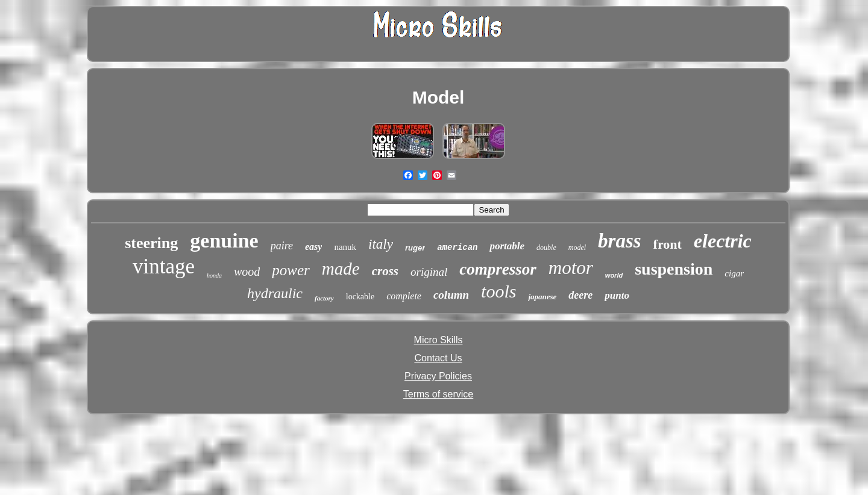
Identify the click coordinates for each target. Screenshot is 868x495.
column (451, 295)
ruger (415, 248)
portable (507, 246)
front (668, 244)
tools (498, 291)
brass (620, 241)
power (291, 270)
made (341, 269)
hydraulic (275, 293)
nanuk (345, 247)
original (429, 272)
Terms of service (438, 394)
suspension (674, 269)
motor (571, 268)
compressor (498, 269)
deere (580, 295)
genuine (224, 241)
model (577, 247)
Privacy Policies (438, 376)
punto (617, 295)
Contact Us (438, 358)
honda (214, 276)
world (614, 275)
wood (247, 272)
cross (385, 271)
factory (324, 298)
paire (282, 246)
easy (313, 247)
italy (381, 244)
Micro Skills (439, 340)
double (546, 247)
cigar (734, 273)
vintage (164, 266)
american (457, 247)
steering (151, 243)
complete (404, 296)
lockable (360, 297)
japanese (542, 297)
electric (723, 241)
